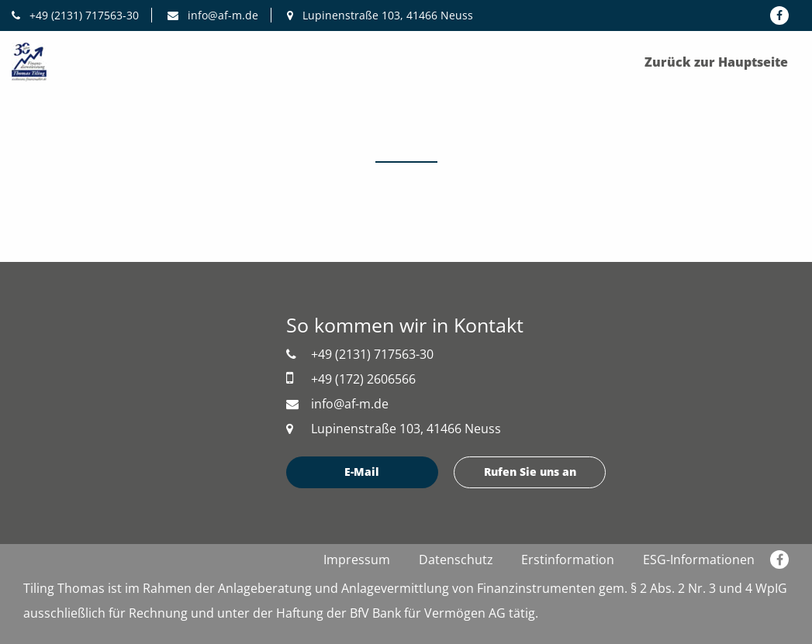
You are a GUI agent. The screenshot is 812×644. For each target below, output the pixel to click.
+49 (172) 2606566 (351, 379)
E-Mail (362, 472)
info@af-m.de (213, 15)
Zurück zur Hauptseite (716, 62)
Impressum (357, 560)
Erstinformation (568, 560)
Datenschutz (456, 560)
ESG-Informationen (699, 560)
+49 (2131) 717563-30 (75, 15)
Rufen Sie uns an (530, 472)
